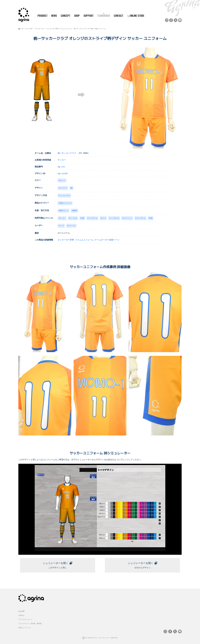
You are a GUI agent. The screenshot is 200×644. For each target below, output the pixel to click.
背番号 (75, 211)
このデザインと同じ (58, 565)
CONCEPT (65, 15)
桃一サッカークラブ (67, 153)
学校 (151, 218)
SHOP (77, 15)
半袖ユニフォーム (66, 203)
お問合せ (21, 615)
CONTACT (118, 15)
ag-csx (61, 166)
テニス (104, 218)
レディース (72, 226)
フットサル (73, 218)
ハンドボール (115, 218)
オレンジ (62, 180)
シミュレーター (65, 195)
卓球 (83, 218)
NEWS (54, 15)
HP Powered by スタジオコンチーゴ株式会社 (101, 637)
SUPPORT (89, 15)
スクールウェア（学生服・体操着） (31, 623)
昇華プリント (64, 211)
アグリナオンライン (25, 619)
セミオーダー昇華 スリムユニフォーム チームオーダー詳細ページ (88, 240)
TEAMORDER (104, 15)
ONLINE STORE (136, 15)
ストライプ (63, 187)
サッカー (62, 159)
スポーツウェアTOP (26, 28)
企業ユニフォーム (24, 627)
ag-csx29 (63, 173)
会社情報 (21, 611)
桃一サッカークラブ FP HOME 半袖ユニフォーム (90, 28)
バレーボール (141, 218)
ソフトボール (93, 218)
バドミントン (128, 218)
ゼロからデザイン (142, 565)
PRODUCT (41, 15)
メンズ (62, 226)
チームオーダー (40, 28)
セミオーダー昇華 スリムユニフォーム (59, 28)
